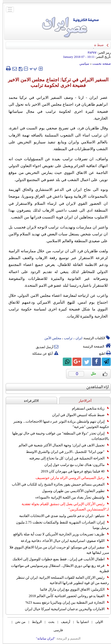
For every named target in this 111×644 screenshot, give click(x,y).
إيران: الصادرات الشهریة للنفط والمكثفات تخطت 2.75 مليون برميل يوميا (60, 525)
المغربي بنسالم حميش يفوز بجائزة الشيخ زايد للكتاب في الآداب (58, 484)
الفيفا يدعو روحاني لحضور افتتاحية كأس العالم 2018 (66, 596)
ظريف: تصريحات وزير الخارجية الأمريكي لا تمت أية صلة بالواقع (58, 534)
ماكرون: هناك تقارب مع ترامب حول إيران (74, 465)
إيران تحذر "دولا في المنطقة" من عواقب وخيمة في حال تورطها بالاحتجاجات (58, 436)
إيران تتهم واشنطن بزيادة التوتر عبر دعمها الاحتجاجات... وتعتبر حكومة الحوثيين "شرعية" (58, 424)
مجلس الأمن (50, 338)
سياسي (82, 64)
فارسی (55, 630)
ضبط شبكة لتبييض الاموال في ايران (78, 415)
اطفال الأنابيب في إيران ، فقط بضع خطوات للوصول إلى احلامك (58, 559)
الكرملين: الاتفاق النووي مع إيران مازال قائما (72, 589)
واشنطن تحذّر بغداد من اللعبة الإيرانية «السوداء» (69, 497)
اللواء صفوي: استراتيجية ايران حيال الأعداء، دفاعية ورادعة (62, 541)
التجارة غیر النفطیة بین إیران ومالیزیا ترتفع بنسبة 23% (65, 602)
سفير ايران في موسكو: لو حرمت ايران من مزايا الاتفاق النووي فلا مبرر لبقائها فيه (57, 550)
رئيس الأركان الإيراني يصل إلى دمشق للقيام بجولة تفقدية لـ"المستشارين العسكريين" (63, 507)
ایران (76, 338)
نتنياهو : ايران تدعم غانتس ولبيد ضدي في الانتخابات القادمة (61, 516)
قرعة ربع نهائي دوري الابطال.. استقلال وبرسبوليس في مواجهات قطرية (57, 568)
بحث (49, 622)
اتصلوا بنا (80, 622)
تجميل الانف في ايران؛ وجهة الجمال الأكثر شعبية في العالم (61, 445)
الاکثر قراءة (29, 401)
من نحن (18, 622)
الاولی (96, 622)
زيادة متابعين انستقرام (88, 408)
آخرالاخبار (82, 401)
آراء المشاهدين (95, 387)
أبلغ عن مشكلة (43, 353)
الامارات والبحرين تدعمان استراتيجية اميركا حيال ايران (64, 609)
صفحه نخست (99, 64)
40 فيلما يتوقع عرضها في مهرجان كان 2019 (72, 471)
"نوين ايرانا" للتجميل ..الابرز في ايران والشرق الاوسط (65, 452)
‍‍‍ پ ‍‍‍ (31, 68)
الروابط (34, 622)
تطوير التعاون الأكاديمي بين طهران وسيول (73, 491)
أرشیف (63, 622)
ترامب (66, 338)
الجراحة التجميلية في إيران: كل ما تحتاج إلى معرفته (66, 458)
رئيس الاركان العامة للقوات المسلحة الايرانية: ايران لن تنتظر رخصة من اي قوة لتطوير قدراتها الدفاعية (60, 580)
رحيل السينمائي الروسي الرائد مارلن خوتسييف (70, 478)
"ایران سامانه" (43, 638)
